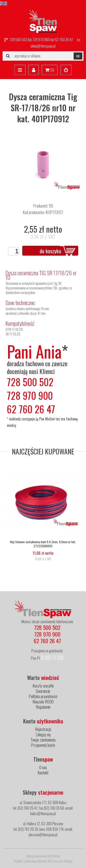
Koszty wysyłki (43, 686)
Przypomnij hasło (43, 745)
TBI (51, 206)
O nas (43, 767)
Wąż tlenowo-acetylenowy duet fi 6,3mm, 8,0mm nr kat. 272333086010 (43, 544)
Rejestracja (43, 729)
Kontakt (43, 773)
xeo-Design (66, 861)
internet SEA (44, 861)
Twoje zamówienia (43, 740)
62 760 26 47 (64, 40)
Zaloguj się (43, 734)
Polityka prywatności (43, 696)
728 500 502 (18, 40)
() (50, 70)
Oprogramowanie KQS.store (43, 856)
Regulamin (43, 707)
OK (78, 56)
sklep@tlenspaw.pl (43, 46)
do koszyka (50, 251)
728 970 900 (41, 40)
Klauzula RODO (43, 702)
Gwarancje (43, 691)
